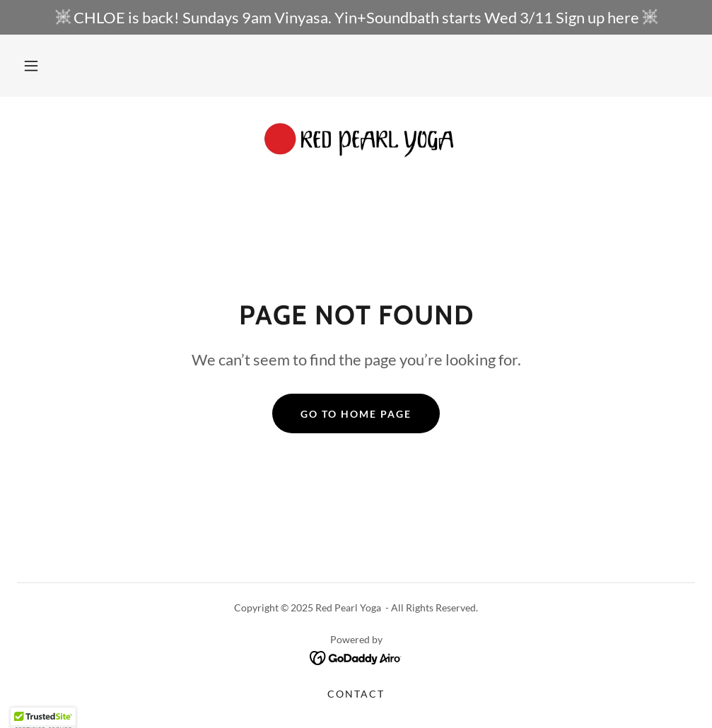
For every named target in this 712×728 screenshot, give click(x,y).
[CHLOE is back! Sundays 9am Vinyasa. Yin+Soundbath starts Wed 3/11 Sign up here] (356, 17)
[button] (31, 66)
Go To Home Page (356, 414)
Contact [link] (356, 694)
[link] (356, 142)
